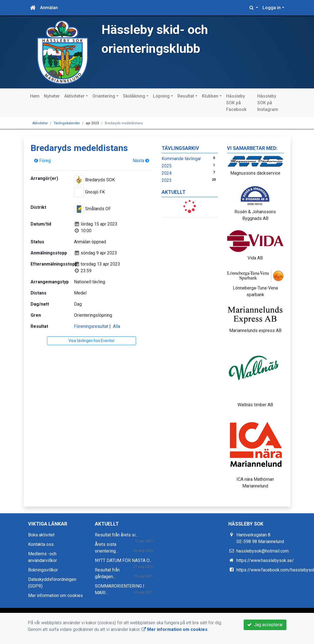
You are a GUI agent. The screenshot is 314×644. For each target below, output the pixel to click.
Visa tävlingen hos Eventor (92, 341)
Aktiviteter (74, 96)
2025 (167, 166)
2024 (167, 173)
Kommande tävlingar (181, 159)
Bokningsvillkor (43, 570)
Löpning (161, 96)
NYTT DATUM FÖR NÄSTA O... (123, 560)
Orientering (104, 96)
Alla (117, 326)
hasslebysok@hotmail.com (263, 551)
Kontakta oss (41, 544)
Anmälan (49, 8)
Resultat (186, 96)
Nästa (141, 161)
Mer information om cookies (55, 595)
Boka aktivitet (41, 535)
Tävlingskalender (67, 123)
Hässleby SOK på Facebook (236, 103)
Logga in (272, 8)
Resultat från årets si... (116, 535)
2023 (167, 180)
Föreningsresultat (91, 326)
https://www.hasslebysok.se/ (265, 560)
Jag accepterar (265, 625)
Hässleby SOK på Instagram (268, 103)
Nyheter (52, 96)
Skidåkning (134, 96)
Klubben (210, 96)
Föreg (42, 161)
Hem (35, 96)
